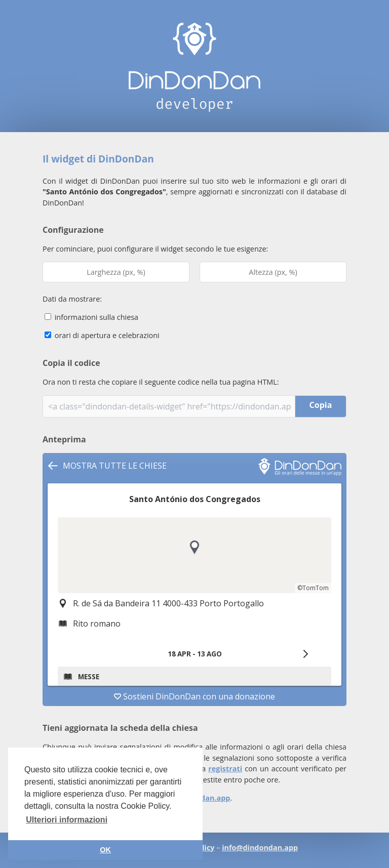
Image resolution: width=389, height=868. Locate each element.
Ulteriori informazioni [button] (67, 820)
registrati (225, 769)
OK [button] (105, 850)
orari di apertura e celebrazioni (102, 335)
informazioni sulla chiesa (91, 317)
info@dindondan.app (260, 848)
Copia (321, 405)
